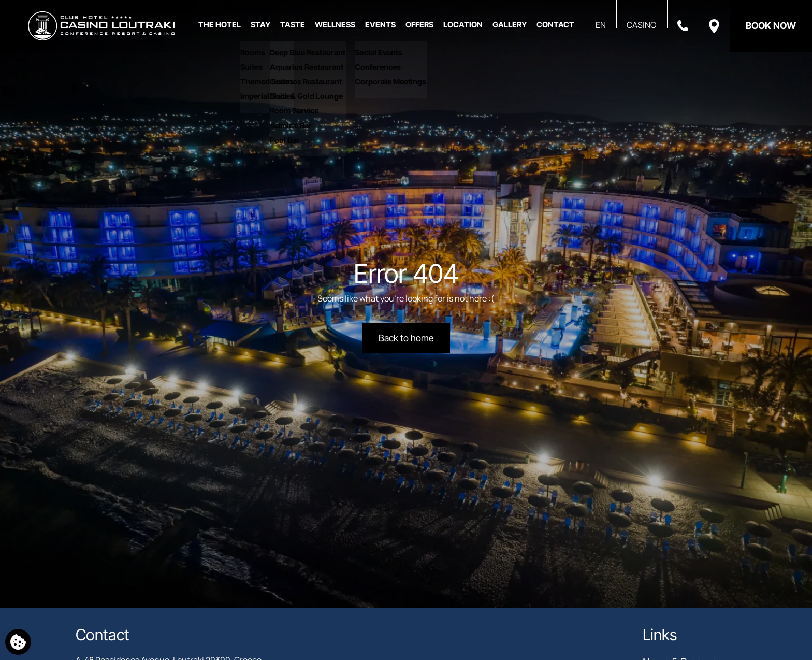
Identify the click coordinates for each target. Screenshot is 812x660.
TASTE (293, 25)
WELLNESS (335, 25)
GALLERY (510, 25)
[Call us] (683, 25)
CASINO (642, 25)
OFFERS (419, 25)
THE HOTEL (220, 25)
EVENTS (380, 25)
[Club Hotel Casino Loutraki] (101, 26)
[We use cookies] (18, 642)
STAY (260, 25)
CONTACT (555, 25)
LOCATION (463, 25)
